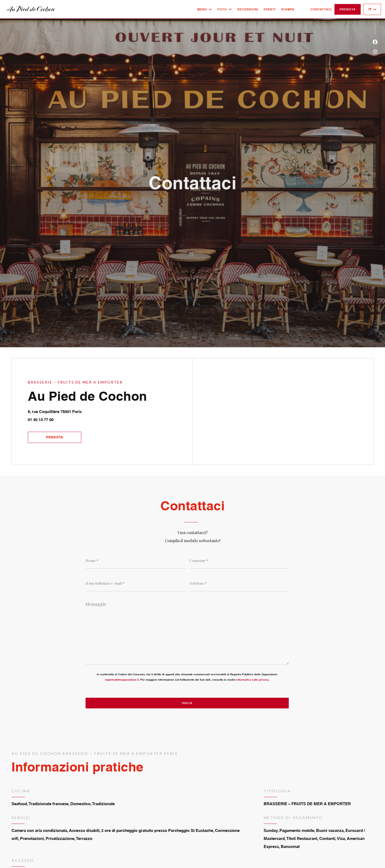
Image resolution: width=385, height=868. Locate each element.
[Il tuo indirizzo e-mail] (135, 583)
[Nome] (135, 561)
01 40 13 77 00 (41, 420)
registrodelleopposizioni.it (122, 680)
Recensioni (248, 9)
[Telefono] (239, 583)
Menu (205, 9)
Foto (225, 9)
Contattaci (321, 9)
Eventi (270, 9)
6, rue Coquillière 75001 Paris (79, 411)
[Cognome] (239, 561)
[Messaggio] (187, 631)
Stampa (288, 9)
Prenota (348, 9)
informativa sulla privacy (253, 680)
